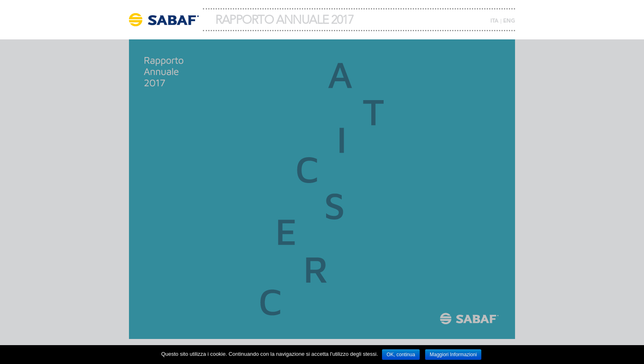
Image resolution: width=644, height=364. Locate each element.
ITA (494, 21)
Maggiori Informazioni (453, 355)
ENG (509, 21)
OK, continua (401, 355)
